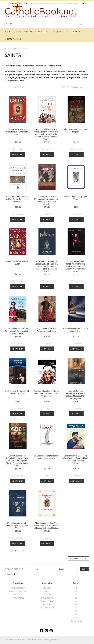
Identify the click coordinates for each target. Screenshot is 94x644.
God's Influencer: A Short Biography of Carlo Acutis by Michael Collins (17, 331)
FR (76, 614)
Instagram (46, 631)
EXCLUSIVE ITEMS (13, 39)
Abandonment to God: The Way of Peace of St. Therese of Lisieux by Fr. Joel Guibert (46, 526)
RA (76, 608)
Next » (26, 88)
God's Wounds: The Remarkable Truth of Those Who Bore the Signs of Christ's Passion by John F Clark (17, 461)
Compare (20, 149)
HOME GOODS (42, 32)
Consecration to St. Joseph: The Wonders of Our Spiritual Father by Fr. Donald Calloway (75, 459)
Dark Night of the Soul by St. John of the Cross (17, 392)
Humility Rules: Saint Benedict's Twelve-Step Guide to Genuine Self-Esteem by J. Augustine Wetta (75, 266)
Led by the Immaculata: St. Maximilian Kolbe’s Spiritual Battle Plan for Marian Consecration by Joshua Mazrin (46, 266)
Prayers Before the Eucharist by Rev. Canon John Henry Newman (17, 199)
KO (76, 588)
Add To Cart (18, 155)
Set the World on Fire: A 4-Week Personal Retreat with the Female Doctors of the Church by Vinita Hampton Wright (46, 134)
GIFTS (18, 32)
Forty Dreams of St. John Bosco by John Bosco (46, 330)
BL (76, 601)
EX (76, 618)
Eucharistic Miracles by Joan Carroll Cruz (75, 330)
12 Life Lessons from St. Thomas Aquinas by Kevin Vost (17, 526)
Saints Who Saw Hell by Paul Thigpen (75, 131)
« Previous (10, 88)
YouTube (51, 631)
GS (76, 598)
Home (7, 49)
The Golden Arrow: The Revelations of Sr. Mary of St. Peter (17, 132)
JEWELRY (28, 32)
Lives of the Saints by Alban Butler (17, 263)
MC (76, 591)
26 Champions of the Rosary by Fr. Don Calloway (46, 457)
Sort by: (65, 87)
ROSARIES (76, 32)
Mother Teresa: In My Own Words (75, 198)
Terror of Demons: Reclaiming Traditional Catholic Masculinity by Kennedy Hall (75, 395)
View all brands (76, 621)
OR (76, 595)
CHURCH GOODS (60, 32)
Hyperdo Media (54, 640)
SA (76, 611)
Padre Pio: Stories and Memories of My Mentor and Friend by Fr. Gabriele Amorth (46, 200)
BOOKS (8, 32)
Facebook (42, 631)
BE (76, 605)
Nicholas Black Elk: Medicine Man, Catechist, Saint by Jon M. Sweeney (46, 393)
